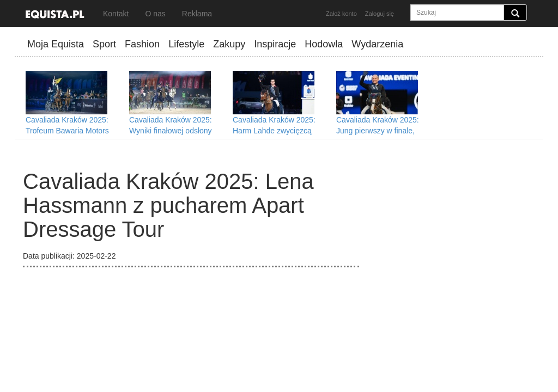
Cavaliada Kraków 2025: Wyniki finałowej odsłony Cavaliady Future (171, 131)
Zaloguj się (380, 14)
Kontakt (116, 14)
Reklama (197, 14)
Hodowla (324, 44)
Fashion (142, 44)
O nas (155, 14)
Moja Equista (56, 44)
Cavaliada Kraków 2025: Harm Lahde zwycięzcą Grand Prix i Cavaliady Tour (279, 131)
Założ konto (341, 14)
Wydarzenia (377, 44)
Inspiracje (275, 44)
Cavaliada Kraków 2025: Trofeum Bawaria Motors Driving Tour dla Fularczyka (72, 131)
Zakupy (229, 44)
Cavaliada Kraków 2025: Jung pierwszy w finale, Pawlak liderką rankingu (378, 131)
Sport (104, 44)
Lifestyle (186, 44)
